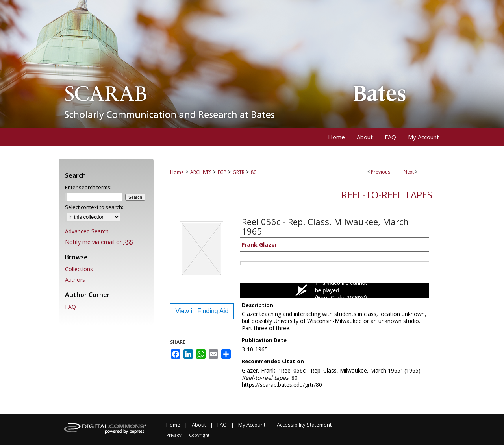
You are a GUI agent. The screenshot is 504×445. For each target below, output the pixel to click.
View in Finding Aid (202, 311)
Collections (79, 269)
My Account (252, 425)
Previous (381, 172)
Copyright (199, 435)
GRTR (239, 172)
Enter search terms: (88, 187)
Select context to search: (94, 207)
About (199, 425)
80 (254, 172)
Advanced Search (87, 231)
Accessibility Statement (304, 425)
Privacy (174, 435)
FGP (222, 172)
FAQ (70, 307)
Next (409, 172)
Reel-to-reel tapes (387, 195)
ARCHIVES (201, 172)
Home (177, 172)
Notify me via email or (99, 242)
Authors (75, 280)
